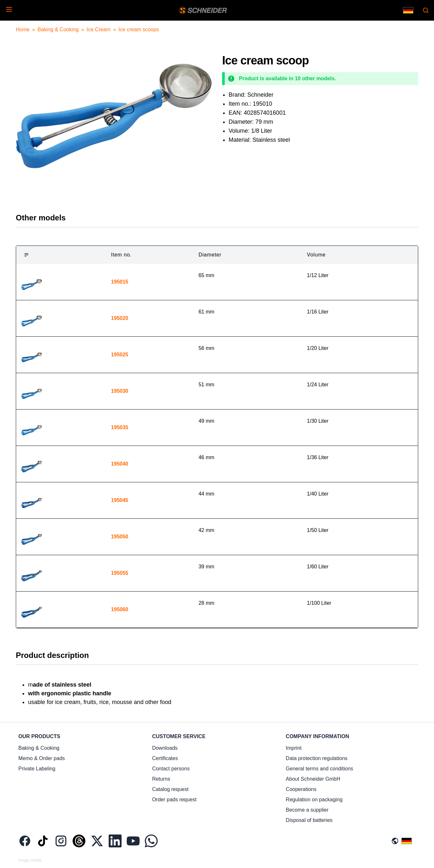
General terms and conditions (319, 769)
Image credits (30, 860)
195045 (119, 500)
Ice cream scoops (138, 29)
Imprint (294, 748)
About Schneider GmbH (313, 779)
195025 (119, 355)
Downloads (165, 748)
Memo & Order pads (42, 758)
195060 (119, 609)
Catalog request (170, 789)
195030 (119, 391)
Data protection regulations (316, 758)
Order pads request (174, 800)
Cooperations (301, 789)
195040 (119, 464)
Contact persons (171, 769)
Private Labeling (37, 769)
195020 (119, 318)
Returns (161, 779)
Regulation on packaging (314, 800)
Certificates (165, 758)
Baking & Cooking (58, 29)
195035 (119, 427)
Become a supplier (307, 810)
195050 (119, 537)
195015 (119, 282)
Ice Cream (99, 29)
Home (23, 29)
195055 (119, 573)
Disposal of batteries (309, 820)
